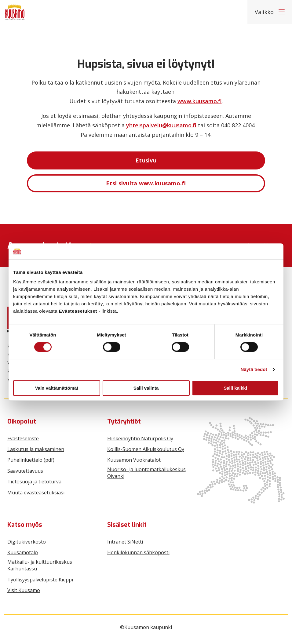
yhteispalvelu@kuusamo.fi (161, 125)
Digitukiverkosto (27, 542)
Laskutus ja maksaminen (36, 449)
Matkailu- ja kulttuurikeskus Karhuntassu (40, 565)
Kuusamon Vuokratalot (134, 460)
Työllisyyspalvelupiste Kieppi (40, 580)
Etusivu (146, 160)
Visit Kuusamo (24, 590)
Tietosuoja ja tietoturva (34, 482)
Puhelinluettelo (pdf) (31, 460)
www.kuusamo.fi (200, 101)
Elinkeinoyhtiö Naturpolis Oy (140, 438)
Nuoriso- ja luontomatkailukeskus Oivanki (146, 473)
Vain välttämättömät (57, 388)
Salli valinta (146, 388)
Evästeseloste (23, 438)
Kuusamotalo (23, 552)
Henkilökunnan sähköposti (138, 552)
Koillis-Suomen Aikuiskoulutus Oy (146, 449)
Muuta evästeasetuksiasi (36, 493)
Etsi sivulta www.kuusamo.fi (146, 183)
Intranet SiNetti (125, 542)
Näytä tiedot (254, 369)
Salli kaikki (235, 388)
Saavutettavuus (25, 471)
